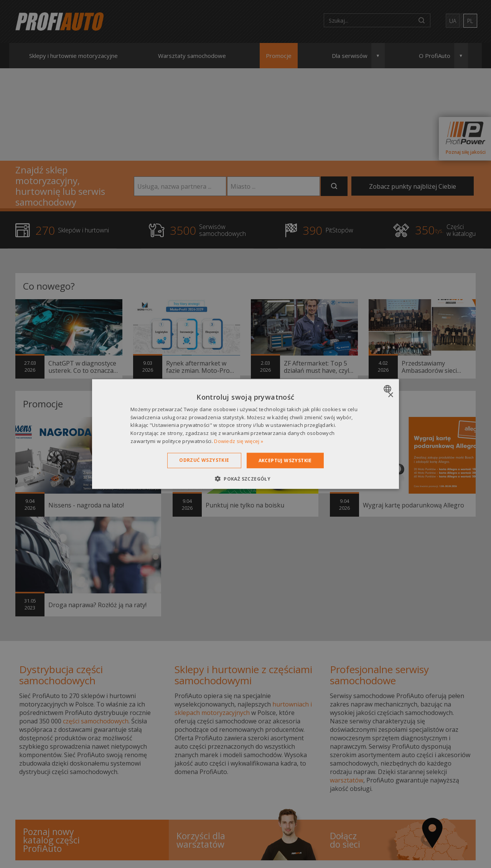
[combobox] (388, 389)
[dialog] (245, 434)
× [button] (390, 395)
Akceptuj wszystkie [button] (285, 460)
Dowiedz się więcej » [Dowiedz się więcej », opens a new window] (239, 441)
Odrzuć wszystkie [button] (204, 460)
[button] (245, 479)
